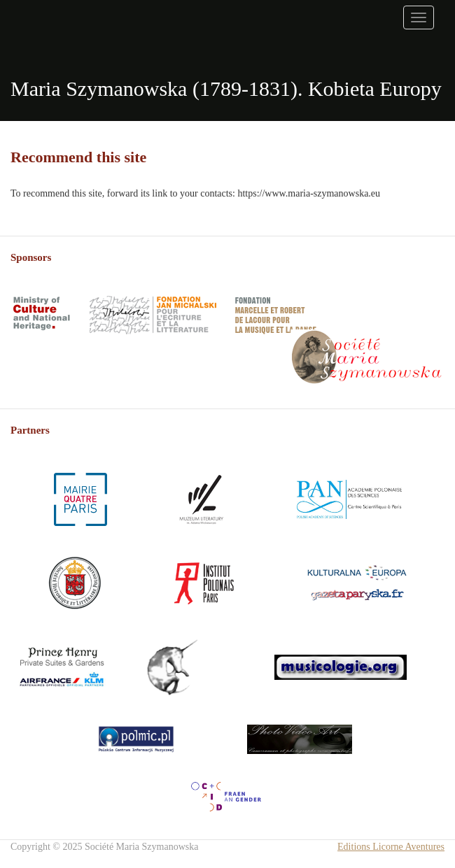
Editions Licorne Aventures (391, 847)
